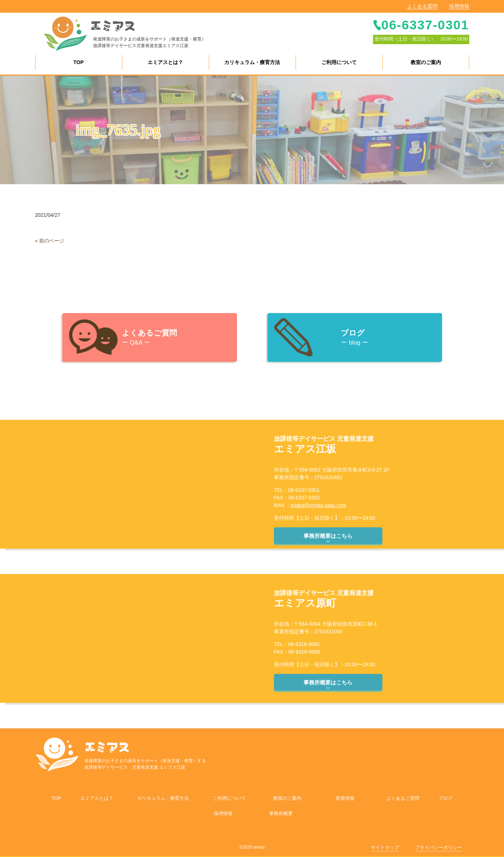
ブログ (446, 798)
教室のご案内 (287, 798)
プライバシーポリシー (439, 847)
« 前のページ (50, 241)
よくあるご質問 (403, 798)
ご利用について (230, 798)
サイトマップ (385, 847)
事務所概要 (281, 813)
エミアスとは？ (97, 798)
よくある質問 (422, 6)
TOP (56, 798)
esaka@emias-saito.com (318, 505)
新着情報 (345, 798)
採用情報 (459, 6)
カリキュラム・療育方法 (163, 798)
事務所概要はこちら (328, 539)
